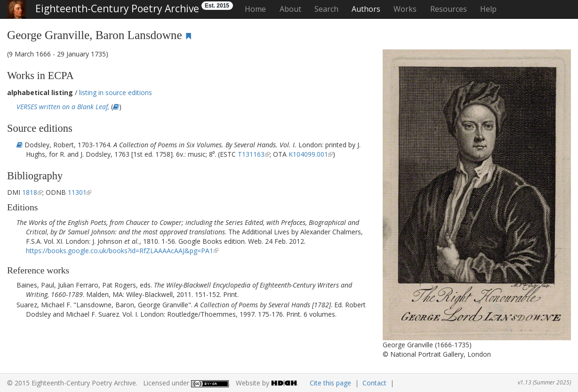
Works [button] (405, 9)
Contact (374, 383)
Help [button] (488, 9)
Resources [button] (449, 9)
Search (326, 9)
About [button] (290, 9)
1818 (30, 192)
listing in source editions (116, 92)
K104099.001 (308, 154)
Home (255, 9)
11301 (77, 192)
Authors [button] (366, 9)
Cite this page (330, 383)
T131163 (251, 154)
